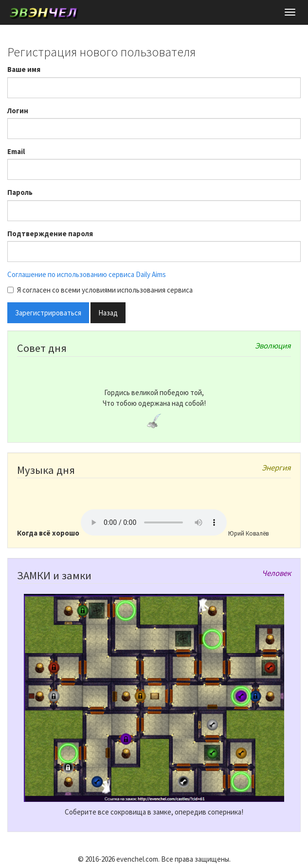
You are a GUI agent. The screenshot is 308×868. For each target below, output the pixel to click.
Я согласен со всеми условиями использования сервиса (100, 290)
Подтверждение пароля (50, 234)
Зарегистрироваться (48, 313)
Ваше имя (24, 69)
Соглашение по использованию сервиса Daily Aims (87, 274)
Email (16, 151)
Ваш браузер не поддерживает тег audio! (154, 522)
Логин (18, 111)
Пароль (20, 192)
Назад (108, 313)
